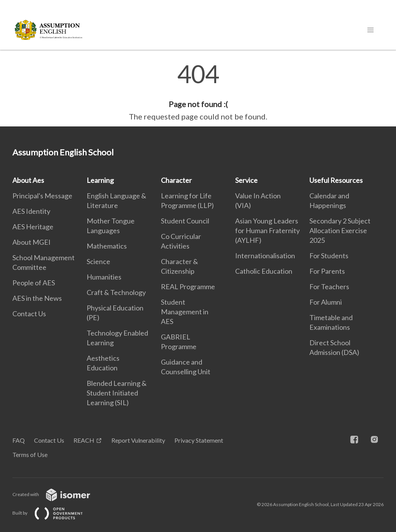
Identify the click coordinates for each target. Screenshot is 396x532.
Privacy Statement (199, 440)
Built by (54, 513)
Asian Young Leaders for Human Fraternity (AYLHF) (267, 230)
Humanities (104, 277)
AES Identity (31, 211)
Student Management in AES (185, 312)
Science (98, 261)
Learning (100, 180)
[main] (198, 92)
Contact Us (29, 314)
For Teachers (329, 286)
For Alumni (326, 302)
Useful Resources (336, 180)
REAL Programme (188, 286)
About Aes (28, 180)
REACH (84, 440)
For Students (329, 256)
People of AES (34, 283)
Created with (57, 494)
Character (176, 180)
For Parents (327, 271)
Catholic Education (264, 271)
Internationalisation (265, 256)
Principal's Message (42, 196)
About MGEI (32, 242)
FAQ (19, 440)
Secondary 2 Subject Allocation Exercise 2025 (340, 230)
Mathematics (107, 246)
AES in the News (37, 298)
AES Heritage (33, 227)
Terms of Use (30, 454)
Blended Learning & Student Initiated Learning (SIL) (117, 393)
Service (246, 180)
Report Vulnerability (138, 440)
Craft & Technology (116, 292)
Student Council (185, 221)
